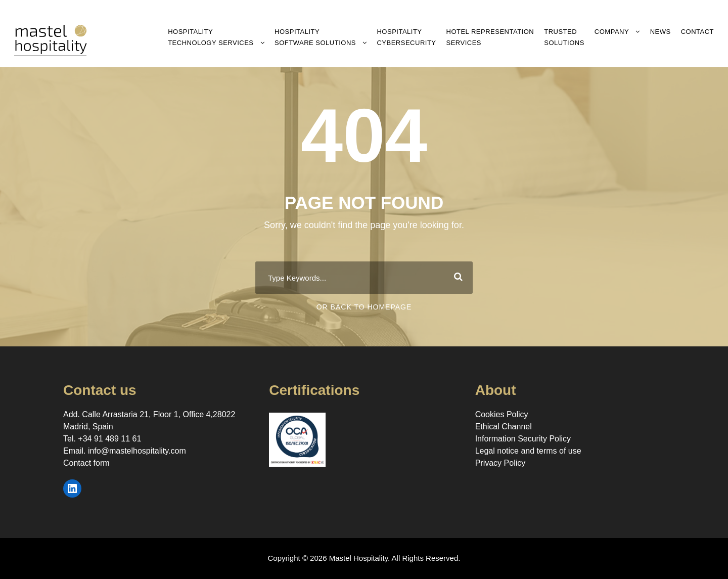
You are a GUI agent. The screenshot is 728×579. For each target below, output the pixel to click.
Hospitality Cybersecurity (406, 37)
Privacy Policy (500, 463)
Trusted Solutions (564, 37)
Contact (697, 32)
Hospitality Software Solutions (315, 37)
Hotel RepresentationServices (490, 37)
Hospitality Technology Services (211, 37)
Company (612, 32)
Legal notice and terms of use (528, 451)
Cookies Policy (502, 414)
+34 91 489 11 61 (109, 439)
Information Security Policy (523, 439)
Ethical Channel (504, 427)
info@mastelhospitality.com (137, 451)
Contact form (86, 463)
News (661, 32)
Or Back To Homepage (364, 307)
